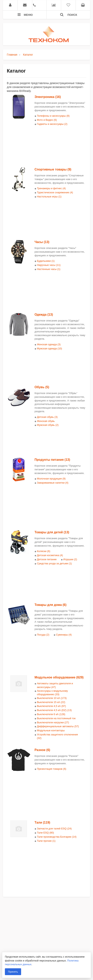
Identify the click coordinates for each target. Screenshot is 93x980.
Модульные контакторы (51, 730)
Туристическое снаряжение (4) (55, 192)
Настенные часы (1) (49, 269)
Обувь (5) (42, 387)
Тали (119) (42, 822)
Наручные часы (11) (49, 265)
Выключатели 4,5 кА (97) (51, 706)
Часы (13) (42, 242)
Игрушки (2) (70, 559)
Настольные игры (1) (49, 197)
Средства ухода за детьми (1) (54, 563)
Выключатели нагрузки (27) (53, 722)
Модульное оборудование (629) (59, 677)
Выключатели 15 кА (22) (51, 702)
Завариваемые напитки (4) (53, 483)
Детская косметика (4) (50, 555)
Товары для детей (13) (52, 532)
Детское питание (47, 559)
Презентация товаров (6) (52, 769)
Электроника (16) (48, 97)
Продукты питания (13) (52, 460)
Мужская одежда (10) (50, 348)
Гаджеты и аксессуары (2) (52, 124)
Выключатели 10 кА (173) (52, 698)
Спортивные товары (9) (53, 169)
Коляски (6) (44, 551)
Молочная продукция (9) (51, 479)
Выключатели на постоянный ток (56, 718)
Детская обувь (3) (47, 417)
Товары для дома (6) (51, 605)
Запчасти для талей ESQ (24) (54, 829)
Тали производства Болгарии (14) (57, 837)
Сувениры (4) (64, 635)
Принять (13, 972)
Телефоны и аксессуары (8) (53, 116)
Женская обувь (46, 421)
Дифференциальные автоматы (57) (58, 726)
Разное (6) (42, 750)
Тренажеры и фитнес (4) (51, 188)
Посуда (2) (43, 635)
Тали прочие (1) (46, 841)
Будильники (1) (46, 261)
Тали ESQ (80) (45, 833)
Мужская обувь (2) (48, 425)
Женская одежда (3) (49, 344)
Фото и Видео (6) (47, 120)
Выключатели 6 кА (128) (51, 714)
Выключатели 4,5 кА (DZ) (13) (54, 710)
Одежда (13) (44, 315)
